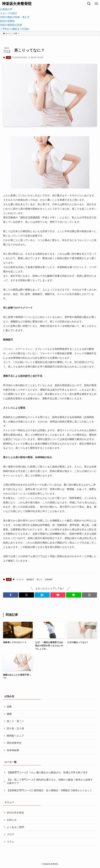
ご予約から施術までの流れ (15, 29)
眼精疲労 (30, 579)
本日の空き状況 (15, 813)
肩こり (39, 579)
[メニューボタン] (96, 4)
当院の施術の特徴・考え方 (15, 17)
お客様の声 (6, 9)
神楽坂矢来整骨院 (17, 4)
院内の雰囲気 (7, 21)
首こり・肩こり (15, 721)
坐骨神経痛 (13, 750)
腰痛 (9, 714)
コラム (10, 842)
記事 (8, 57)
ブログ (10, 834)
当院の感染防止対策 (11, 25)
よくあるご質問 (15, 827)
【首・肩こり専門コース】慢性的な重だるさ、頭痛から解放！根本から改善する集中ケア (50, 781)
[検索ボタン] (89, 4)
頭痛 (9, 707)
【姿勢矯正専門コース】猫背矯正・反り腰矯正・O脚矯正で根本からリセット (49, 790)
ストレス (20, 579)
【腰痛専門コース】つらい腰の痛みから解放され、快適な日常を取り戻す (47, 772)
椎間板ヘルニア (15, 736)
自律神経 (49, 579)
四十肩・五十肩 (15, 728)
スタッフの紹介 (9, 13)
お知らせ (12, 820)
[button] (11, 595)
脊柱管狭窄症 (14, 743)
